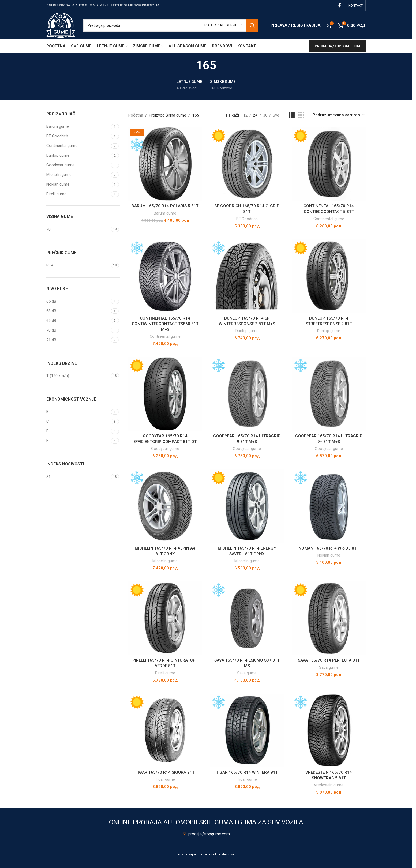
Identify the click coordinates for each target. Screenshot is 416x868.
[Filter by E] (78, 431)
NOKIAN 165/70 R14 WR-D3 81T (329, 548)
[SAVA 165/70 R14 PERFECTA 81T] (329, 618)
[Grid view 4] (301, 115)
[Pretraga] (171, 25)
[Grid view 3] (292, 115)
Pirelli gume (165, 673)
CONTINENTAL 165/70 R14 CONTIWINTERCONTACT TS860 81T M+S (165, 324)
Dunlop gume (247, 331)
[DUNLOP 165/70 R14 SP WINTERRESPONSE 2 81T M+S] (247, 276)
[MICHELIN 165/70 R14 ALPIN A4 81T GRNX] (165, 506)
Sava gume (247, 673)
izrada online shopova (218, 854)
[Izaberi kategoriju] (223, 25)
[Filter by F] (78, 441)
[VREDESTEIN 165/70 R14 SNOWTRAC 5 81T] (329, 730)
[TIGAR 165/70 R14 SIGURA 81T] (165, 731)
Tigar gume (165, 779)
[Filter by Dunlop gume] (78, 155)
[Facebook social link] (340, 5)
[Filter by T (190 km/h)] (78, 376)
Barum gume (165, 213)
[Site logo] (61, 25)
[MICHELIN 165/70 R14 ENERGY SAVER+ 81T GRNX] (247, 506)
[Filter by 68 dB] (78, 311)
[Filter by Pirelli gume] (78, 194)
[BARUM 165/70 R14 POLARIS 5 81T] (165, 164)
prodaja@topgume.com (338, 46)
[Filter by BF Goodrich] (78, 136)
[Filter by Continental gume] (78, 146)
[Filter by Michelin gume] (78, 175)
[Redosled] (339, 115)
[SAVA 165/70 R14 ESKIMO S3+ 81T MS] (247, 618)
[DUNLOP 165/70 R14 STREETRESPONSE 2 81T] (329, 276)
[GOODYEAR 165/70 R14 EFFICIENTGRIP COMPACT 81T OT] (165, 394)
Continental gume (329, 219)
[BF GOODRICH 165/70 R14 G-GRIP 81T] (247, 164)
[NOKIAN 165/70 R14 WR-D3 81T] (329, 506)
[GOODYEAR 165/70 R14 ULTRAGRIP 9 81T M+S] (247, 394)
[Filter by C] (78, 421)
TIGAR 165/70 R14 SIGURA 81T (165, 772)
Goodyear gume (165, 449)
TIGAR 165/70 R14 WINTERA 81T (247, 772)
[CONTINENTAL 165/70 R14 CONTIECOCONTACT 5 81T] (329, 164)
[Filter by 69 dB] (78, 321)
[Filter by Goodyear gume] (78, 165)
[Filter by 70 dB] (78, 330)
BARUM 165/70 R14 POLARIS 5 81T (165, 206)
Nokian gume (329, 555)
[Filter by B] (78, 412)
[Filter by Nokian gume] (78, 184)
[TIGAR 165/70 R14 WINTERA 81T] (247, 731)
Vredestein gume (329, 785)
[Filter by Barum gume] (78, 127)
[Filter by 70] (78, 229)
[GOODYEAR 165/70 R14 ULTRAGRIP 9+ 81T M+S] (329, 394)
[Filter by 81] (78, 477)
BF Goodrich (247, 219)
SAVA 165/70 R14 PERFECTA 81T (329, 660)
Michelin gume (165, 561)
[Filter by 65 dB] (78, 301)
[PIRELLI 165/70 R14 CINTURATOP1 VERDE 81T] (165, 618)
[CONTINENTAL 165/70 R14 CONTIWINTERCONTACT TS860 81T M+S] (165, 276)
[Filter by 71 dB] (78, 340)
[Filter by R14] (78, 265)
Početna (136, 115)
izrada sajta (187, 854)
